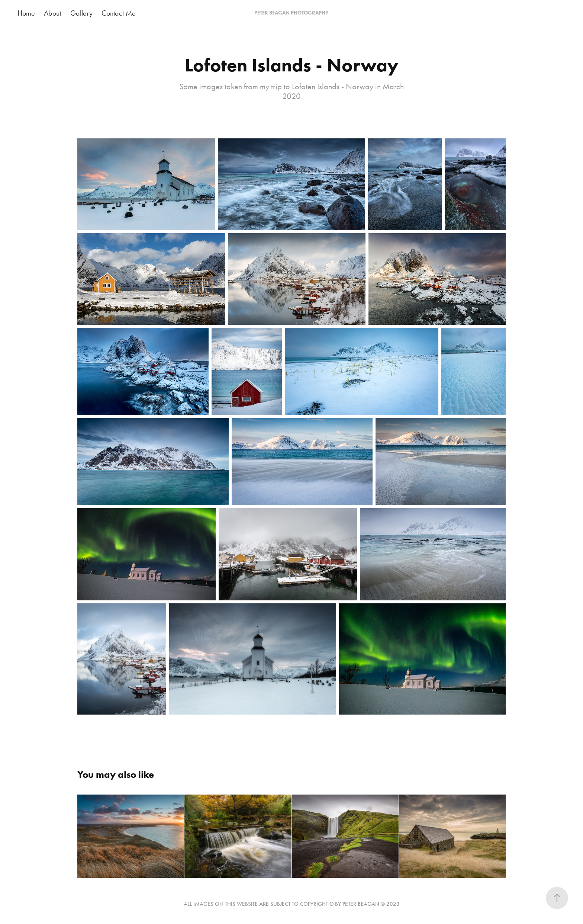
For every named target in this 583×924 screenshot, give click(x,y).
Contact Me (119, 13)
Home (26, 13)
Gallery (81, 13)
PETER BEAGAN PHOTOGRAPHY (291, 13)
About (52, 13)
